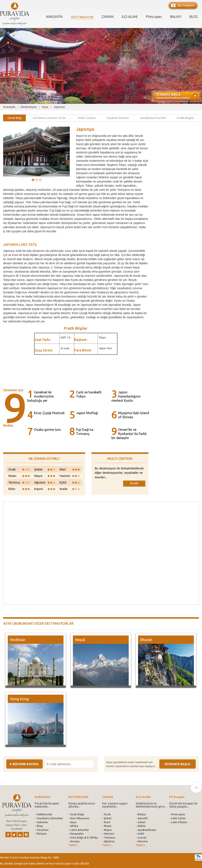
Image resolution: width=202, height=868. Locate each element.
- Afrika (73, 826)
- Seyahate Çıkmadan (49, 818)
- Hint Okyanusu (79, 818)
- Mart (106, 822)
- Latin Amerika (79, 830)
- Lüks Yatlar (178, 818)
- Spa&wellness (146, 830)
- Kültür (141, 826)
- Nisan (107, 826)
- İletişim (41, 834)
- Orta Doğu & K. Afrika (83, 837)
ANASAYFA (54, 17)
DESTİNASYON (82, 17)
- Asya (72, 822)
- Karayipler (76, 834)
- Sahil (140, 834)
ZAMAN (108, 17)
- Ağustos (108, 841)
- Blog (39, 826)
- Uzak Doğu (76, 814)
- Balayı (141, 814)
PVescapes (154, 17)
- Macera (142, 841)
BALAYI (176, 17)
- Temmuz (109, 837)
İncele (134, 483)
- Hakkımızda (43, 814)
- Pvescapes (177, 814)
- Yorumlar (42, 830)
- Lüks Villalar (178, 822)
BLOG (194, 17)
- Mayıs (107, 830)
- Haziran (108, 834)
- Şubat (107, 818)
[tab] (14, 118)
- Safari (141, 822)
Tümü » (73, 845)
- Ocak (106, 814)
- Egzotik (142, 818)
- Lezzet (141, 837)
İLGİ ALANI (130, 17)
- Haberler (41, 822)
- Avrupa (74, 841)
